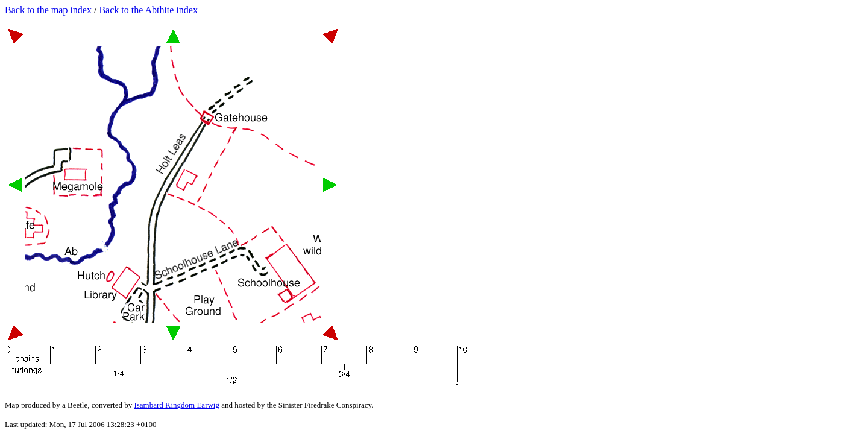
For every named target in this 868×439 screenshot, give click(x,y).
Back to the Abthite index (148, 10)
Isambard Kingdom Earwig (177, 405)
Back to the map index (48, 10)
